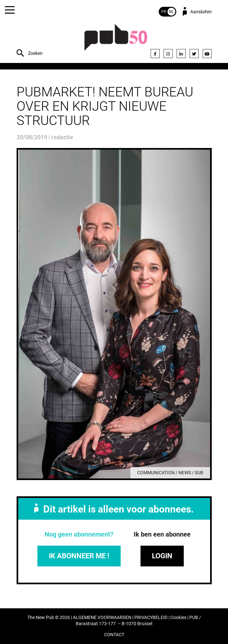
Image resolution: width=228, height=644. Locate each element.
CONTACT (114, 635)
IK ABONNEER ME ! (79, 556)
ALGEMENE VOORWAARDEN (102, 618)
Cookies (178, 618)
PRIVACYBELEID (151, 618)
